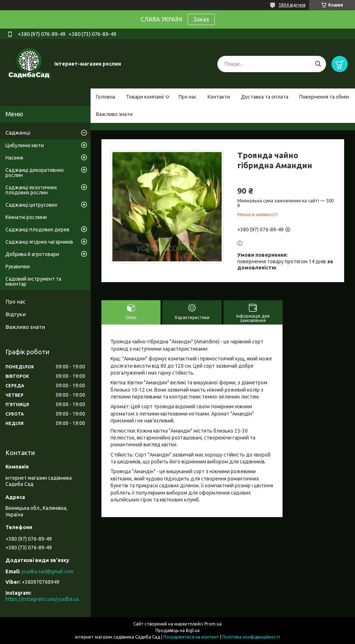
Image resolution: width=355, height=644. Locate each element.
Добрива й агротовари (32, 254)
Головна (106, 97)
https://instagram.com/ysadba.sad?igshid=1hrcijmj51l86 (45, 599)
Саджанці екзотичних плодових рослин (31, 190)
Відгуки (16, 314)
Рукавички (18, 267)
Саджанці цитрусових (31, 205)
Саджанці (18, 133)
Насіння (14, 158)
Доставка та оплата (265, 97)
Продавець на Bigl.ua (177, 630)
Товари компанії (145, 97)
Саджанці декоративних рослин (35, 173)
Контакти (219, 97)
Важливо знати (114, 114)
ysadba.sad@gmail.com (47, 571)
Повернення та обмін (324, 97)
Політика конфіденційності (251, 637)
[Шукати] (318, 64)
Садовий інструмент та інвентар (33, 281)
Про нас (188, 97)
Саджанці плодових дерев (37, 230)
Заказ (201, 19)
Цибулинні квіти (25, 145)
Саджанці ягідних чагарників (39, 242)
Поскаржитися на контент (191, 637)
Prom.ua (213, 624)
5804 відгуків (292, 5)
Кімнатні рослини (26, 217)
